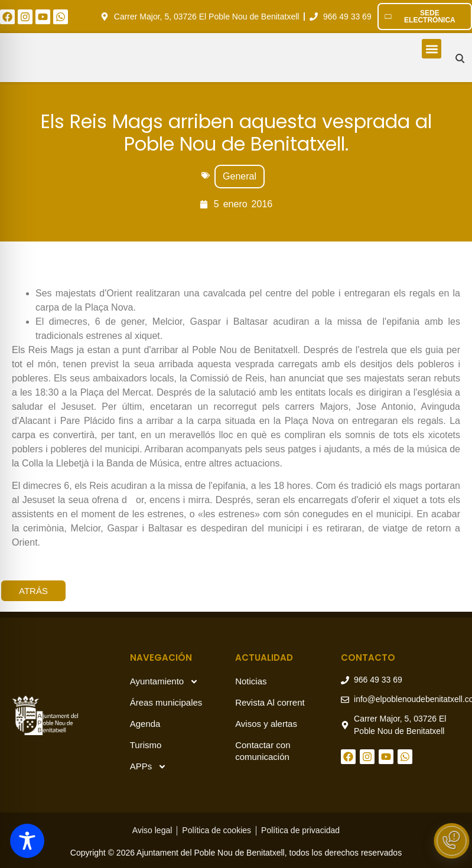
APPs (149, 767)
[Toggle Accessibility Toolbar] (27, 841)
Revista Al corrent (270, 702)
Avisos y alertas (266, 724)
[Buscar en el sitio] (460, 58)
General (240, 176)
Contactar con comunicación (263, 751)
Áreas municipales (166, 702)
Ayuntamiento (164, 682)
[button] (432, 49)
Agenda (145, 724)
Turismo (146, 745)
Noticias (251, 681)
